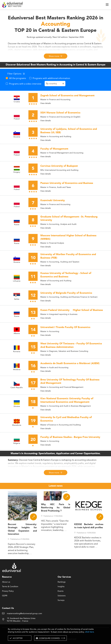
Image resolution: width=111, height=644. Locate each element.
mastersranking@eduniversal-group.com (24, 614)
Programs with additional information (51, 78)
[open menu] (107, 5)
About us (6, 582)
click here (89, 632)
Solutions (62, 596)
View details (46, 103)
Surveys (61, 600)
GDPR (5, 596)
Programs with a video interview (25, 84)
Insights (61, 587)
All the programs (18, 78)
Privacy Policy (8, 591)
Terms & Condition (10, 587)
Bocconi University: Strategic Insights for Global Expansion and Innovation (22, 529)
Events (61, 591)
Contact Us (8, 608)
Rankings (62, 582)
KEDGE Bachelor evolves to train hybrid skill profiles (89, 526)
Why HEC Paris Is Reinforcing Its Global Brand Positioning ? (56, 508)
